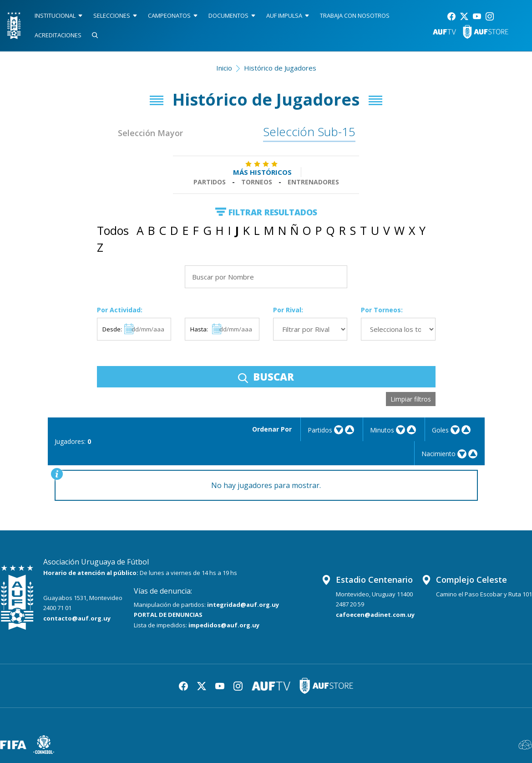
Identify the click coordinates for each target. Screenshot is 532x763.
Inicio (224, 68)
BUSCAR (266, 376)
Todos (113, 230)
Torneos (257, 182)
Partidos (210, 182)
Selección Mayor (150, 133)
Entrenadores (313, 182)
